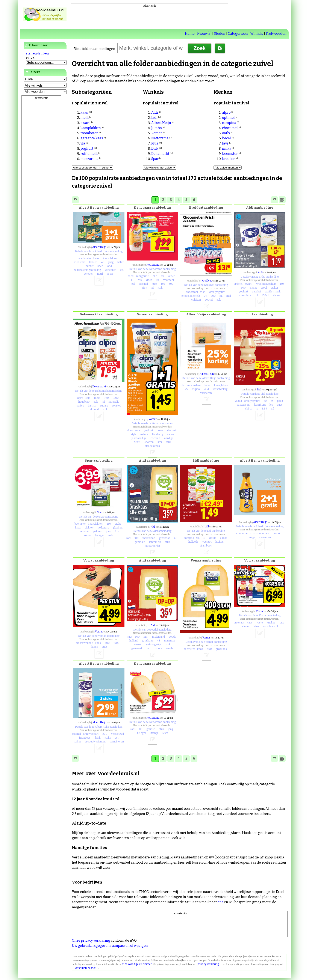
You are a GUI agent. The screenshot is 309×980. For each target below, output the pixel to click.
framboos (206, 546)
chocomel (230, 128)
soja (88, 398)
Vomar (157, 133)
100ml (265, 295)
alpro (226, 112)
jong (111, 262)
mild (111, 535)
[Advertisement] (150, 17)
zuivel (137, 442)
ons (220, 902)
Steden (220, 34)
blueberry (158, 434)
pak (219, 300)
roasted (117, 406)
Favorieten (36, 108)
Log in (33, 101)
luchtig (220, 542)
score (110, 274)
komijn (154, 733)
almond (94, 409)
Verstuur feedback (85, 968)
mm (146, 637)
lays (225, 143)
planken (118, 528)
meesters (80, 262)
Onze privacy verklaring (91, 940)
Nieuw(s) (204, 34)
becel (226, 138)
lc (257, 409)
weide (170, 648)
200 (213, 296)
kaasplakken (91, 128)
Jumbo (157, 128)
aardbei (256, 292)
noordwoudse (85, 643)
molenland (149, 538)
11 (204, 538)
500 (171, 284)
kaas (84, 112)
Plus (155, 143)
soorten (149, 442)
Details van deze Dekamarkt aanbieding (99, 391)
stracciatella (152, 446)
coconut (155, 438)
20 (265, 401)
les (271, 405)
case (280, 405)
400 (107, 643)
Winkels (257, 34)
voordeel (169, 280)
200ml (209, 300)
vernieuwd (117, 734)
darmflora (260, 405)
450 (163, 284)
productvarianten (95, 742)
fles (145, 288)
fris (117, 531)
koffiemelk (89, 154)
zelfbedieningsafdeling (87, 270)
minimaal (170, 641)
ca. (122, 270)
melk (85, 118)
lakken (93, 262)
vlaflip (213, 538)
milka (227, 148)
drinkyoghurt (217, 292)
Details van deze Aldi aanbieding (260, 277)
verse (170, 434)
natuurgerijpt (152, 546)
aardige (169, 438)
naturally (114, 402)
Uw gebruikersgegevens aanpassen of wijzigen (110, 946)
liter (160, 442)
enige (252, 537)
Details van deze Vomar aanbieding (152, 423)
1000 (116, 398)
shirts (249, 409)
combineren (117, 742)
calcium (196, 300)
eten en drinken (37, 53)
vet (117, 738)
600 (136, 538)
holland (134, 641)
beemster (230, 154)
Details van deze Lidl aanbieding (260, 394)
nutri (100, 274)
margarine (143, 276)
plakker (89, 528)
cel (133, 284)
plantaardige (139, 438)
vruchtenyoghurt (266, 284)
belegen (89, 274)
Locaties (34, 121)
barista (92, 406)
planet (253, 288)
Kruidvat (207, 281)
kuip (154, 284)
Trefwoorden (276, 34)
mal (229, 296)
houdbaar (84, 402)
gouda (172, 637)
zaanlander (84, 258)
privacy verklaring (208, 964)
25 (186, 389)
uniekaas (239, 623)
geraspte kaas (92, 138)
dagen (94, 647)
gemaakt (140, 542)
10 (132, 280)
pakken (98, 531)
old (183, 385)
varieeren (111, 270)
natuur (90, 266)
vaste (260, 623)
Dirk (155, 148)
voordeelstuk (271, 626)
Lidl (154, 118)
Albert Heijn (161, 123)
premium (84, 531)
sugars (104, 406)
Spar (155, 159)
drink (98, 738)
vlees (149, 280)
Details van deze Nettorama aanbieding (152, 269)
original (143, 284)
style (134, 434)
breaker (228, 159)
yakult (238, 401)
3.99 (264, 409)
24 (205, 296)
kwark (86, 123)
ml (152, 288)
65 (272, 401)
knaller (271, 623)
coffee (80, 406)
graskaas (165, 538)
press (160, 431)
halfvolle (193, 542)
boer (100, 266)
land (109, 266)
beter (120, 262)
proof (264, 288)
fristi (203, 292)
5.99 (165, 733)
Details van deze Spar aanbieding (99, 517)
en (162, 276)
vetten (172, 276)
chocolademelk (191, 296)
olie (155, 276)
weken (138, 644)
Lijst (31, 114)
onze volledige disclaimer (137, 964)
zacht (223, 538)
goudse (151, 729)
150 (282, 284)
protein (277, 533)
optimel (228, 118)
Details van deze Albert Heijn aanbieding (99, 251)
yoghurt (87, 148)
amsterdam (194, 385)
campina (229, 123)
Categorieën (238, 34)
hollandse (103, 528)
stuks (118, 524)
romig (88, 535)
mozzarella (89, 159)
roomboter (89, 133)
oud (207, 389)
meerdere (245, 295)
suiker (275, 288)
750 (140, 280)
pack (280, 401)
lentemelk (155, 542)
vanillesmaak (273, 292)
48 (103, 262)
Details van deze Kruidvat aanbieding (206, 285)
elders (277, 295)
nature (144, 434)
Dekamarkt (160, 154)
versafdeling (220, 389)
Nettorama (160, 138)
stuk (160, 288)
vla (83, 143)
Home (190, 34)
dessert (172, 431)
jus (158, 280)
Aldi (155, 112)
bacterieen (243, 405)
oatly (226, 133)
